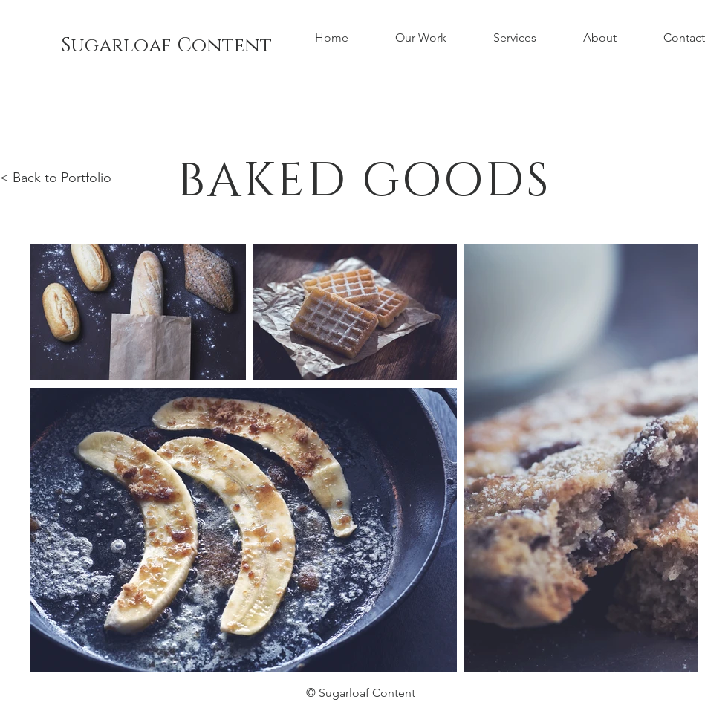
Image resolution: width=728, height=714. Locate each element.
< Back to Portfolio (56, 178)
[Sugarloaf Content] (166, 46)
